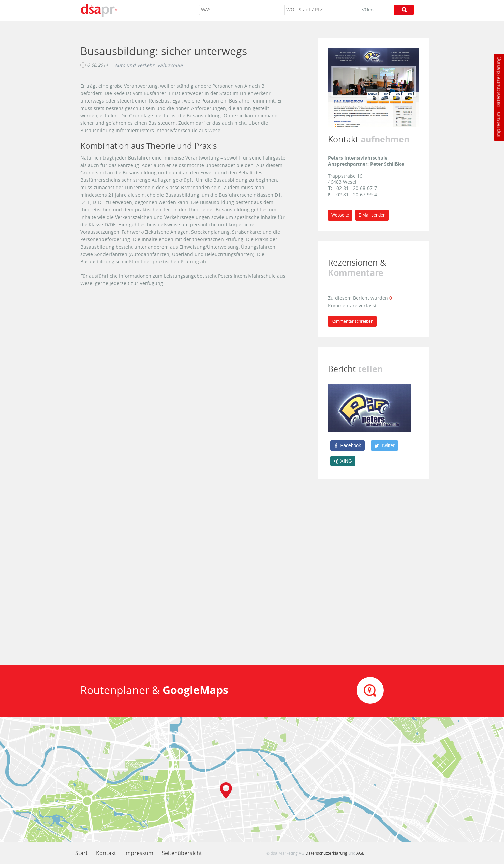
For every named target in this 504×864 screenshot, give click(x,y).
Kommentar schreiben (352, 321)
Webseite (340, 215)
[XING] (343, 461)
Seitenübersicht (182, 853)
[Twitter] (385, 445)
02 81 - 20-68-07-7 (357, 188)
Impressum (498, 125)
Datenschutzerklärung (498, 82)
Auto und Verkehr (135, 65)
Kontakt (106, 853)
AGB (361, 853)
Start (81, 853)
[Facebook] (348, 445)
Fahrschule (170, 65)
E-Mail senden (372, 215)
